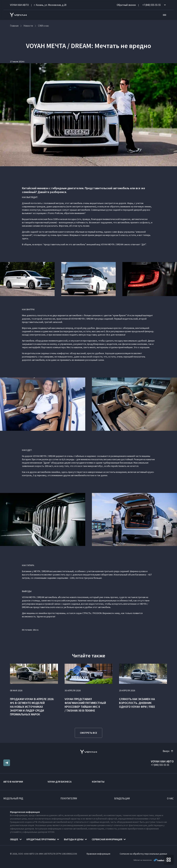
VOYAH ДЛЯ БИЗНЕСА (60, 782)
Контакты (98, 782)
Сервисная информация (107, 839)
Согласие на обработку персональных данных (143, 854)
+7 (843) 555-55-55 (160, 765)
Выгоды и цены (74, 839)
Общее (14, 839)
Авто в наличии (13, 782)
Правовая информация (98, 854)
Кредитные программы (41, 839)
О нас (170, 798)
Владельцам (122, 798)
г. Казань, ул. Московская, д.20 (50, 5)
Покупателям (69, 798)
